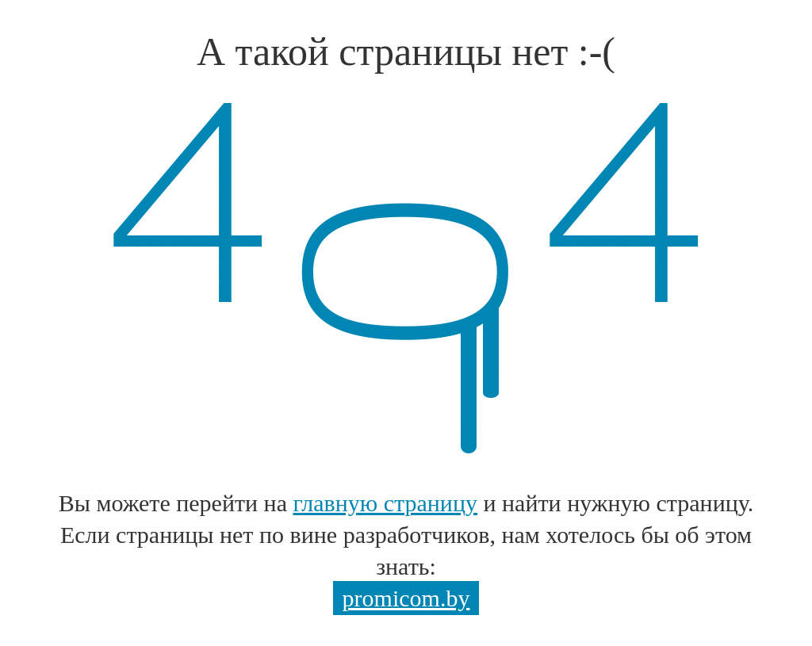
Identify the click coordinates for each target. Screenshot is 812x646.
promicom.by (406, 598)
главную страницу (385, 503)
